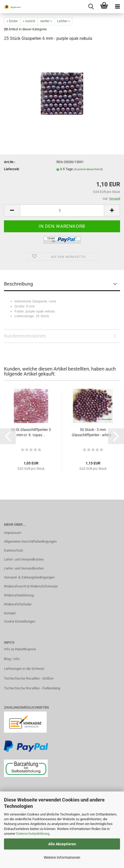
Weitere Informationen (62, 857)
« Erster (12, 21)
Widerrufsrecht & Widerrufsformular (31, 586)
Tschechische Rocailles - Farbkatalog (32, 688)
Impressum (13, 533)
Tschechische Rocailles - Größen (29, 678)
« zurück (29, 21)
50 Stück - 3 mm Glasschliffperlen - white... (93, 432)
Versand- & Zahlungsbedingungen (29, 577)
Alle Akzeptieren (62, 844)
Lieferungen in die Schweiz (24, 669)
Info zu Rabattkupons (20, 649)
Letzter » (63, 21)
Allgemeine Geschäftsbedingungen (30, 541)
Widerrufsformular (18, 604)
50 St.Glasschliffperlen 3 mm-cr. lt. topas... (31, 432)
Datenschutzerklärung (33, 834)
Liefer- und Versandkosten (24, 559)
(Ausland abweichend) (88, 169)
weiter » (46, 21)
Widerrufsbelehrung (19, 595)
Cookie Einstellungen (20, 621)
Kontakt (10, 613)
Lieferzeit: (12, 169)
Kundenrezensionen (25, 336)
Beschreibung (18, 284)
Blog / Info (12, 659)
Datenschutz (14, 550)
